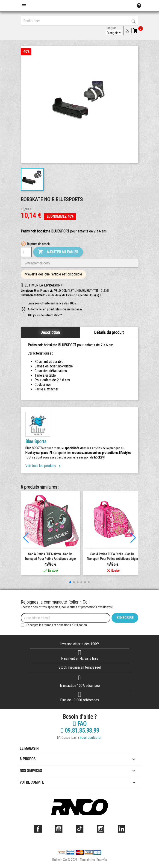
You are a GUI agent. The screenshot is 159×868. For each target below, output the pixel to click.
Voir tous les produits (44, 466)
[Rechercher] (79, 21)
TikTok (80, 829)
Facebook (38, 829)
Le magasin (29, 749)
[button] (100, 295)
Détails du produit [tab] (109, 332)
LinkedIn (121, 829)
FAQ (80, 724)
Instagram (101, 829)
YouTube (59, 829)
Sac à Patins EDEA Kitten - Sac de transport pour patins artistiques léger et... (50, 559)
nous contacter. (91, 738)
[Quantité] (26, 252)
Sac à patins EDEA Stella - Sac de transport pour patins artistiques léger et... (112, 559)
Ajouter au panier (58, 252)
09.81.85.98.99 (80, 731)
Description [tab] (50, 332)
